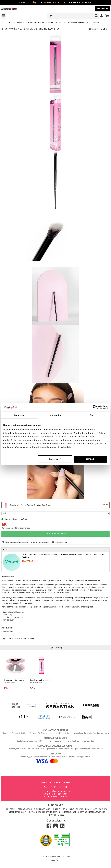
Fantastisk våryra (29, 3)
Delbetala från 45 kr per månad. (16, 528)
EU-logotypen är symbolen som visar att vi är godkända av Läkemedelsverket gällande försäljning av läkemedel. (55, 747)
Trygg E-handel (57, 815)
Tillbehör (50, 22)
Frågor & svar (25, 809)
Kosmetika (40, 22)
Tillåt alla (90, 459)
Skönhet (19, 22)
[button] (107, 16)
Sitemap (67, 857)
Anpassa (55, 459)
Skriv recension (40, 542)
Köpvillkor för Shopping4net (42, 812)
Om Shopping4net (68, 812)
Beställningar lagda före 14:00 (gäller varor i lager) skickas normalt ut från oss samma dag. (55, 740)
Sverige (56, 861)
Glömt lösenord (42, 809)
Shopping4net (7, 22)
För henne (29, 22)
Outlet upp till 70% (55, 3)
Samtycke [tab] (19, 415)
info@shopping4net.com (56, 797)
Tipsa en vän (59, 542)
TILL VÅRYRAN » (30, 561)
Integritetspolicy (17, 812)
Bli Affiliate (91, 809)
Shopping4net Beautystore (92, 812)
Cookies (103, 809)
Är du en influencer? (73, 809)
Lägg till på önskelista (15, 542)
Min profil (11, 809)
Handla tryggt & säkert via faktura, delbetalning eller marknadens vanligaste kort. (55, 758)
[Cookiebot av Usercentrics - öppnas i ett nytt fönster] (95, 407)
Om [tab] (92, 415)
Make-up (60, 22)
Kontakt (56, 809)
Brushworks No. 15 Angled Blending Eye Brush (83, 22)
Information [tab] (55, 415)
